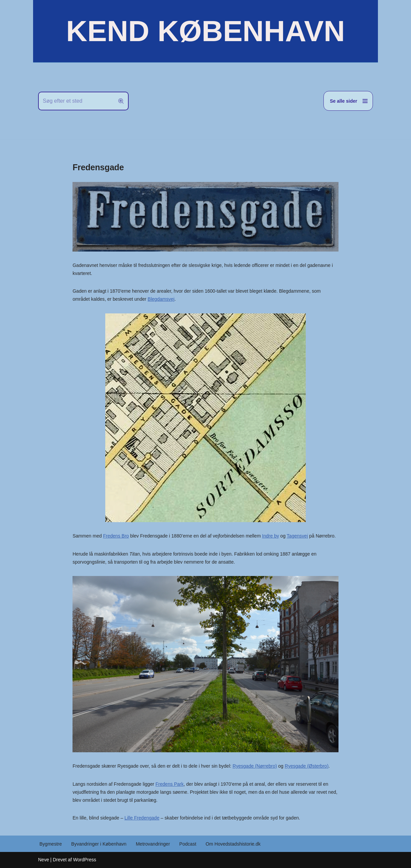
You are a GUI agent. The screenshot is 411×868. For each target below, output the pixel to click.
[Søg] (76, 101)
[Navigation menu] (348, 101)
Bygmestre (51, 844)
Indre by (270, 536)
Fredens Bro (116, 536)
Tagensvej (297, 536)
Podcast (188, 844)
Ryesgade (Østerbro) (306, 766)
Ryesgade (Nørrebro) (254, 766)
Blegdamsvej (161, 299)
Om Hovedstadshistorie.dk (233, 844)
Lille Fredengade (142, 818)
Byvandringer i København (99, 844)
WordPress (85, 860)
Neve (44, 860)
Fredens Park (169, 784)
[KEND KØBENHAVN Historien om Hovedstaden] (205, 31)
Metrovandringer (153, 844)
